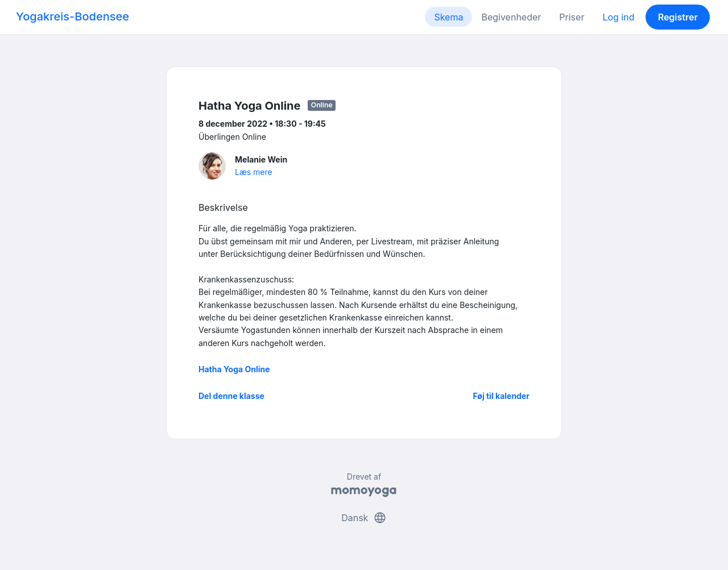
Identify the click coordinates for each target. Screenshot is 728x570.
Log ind (618, 17)
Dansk (364, 518)
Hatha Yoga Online (234, 369)
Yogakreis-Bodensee (73, 16)
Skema (448, 17)
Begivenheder (511, 17)
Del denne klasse (231, 396)
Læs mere (254, 172)
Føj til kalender (501, 396)
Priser (572, 17)
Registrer (678, 17)
